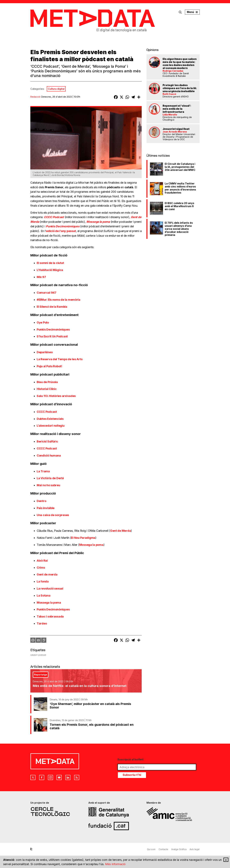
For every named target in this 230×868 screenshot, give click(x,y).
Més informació (115, 864)
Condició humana (49, 455)
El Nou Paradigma (83, 538)
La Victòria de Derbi (51, 478)
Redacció (35, 97)
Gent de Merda (121, 531)
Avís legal (195, 849)
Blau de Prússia (47, 382)
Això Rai (42, 561)
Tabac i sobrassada (50, 616)
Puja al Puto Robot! (50, 366)
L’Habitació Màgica (50, 270)
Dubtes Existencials (51, 419)
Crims (41, 568)
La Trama (44, 471)
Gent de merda (47, 574)
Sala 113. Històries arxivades (56, 396)
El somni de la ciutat (50, 263)
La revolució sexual (50, 588)
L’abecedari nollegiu (51, 426)
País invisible (46, 508)
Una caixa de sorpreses (53, 515)
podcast (42, 655)
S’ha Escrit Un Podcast (53, 336)
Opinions (153, 50)
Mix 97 (41, 277)
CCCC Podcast (47, 412)
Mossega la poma (91, 545)
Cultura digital (56, 89)
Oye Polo (43, 322)
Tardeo (42, 623)
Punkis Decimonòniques (54, 329)
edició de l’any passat (61, 231)
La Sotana (44, 596)
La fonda (43, 581)
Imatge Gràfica (179, 849)
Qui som (151, 849)
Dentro (42, 501)
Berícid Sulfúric (48, 441)
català (33, 655)
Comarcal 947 (47, 293)
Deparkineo (45, 352)
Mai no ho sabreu (48, 485)
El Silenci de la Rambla (52, 307)
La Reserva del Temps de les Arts (60, 359)
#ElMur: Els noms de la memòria (59, 300)
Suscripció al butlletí (130, 759)
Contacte (163, 849)
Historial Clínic (47, 389)
